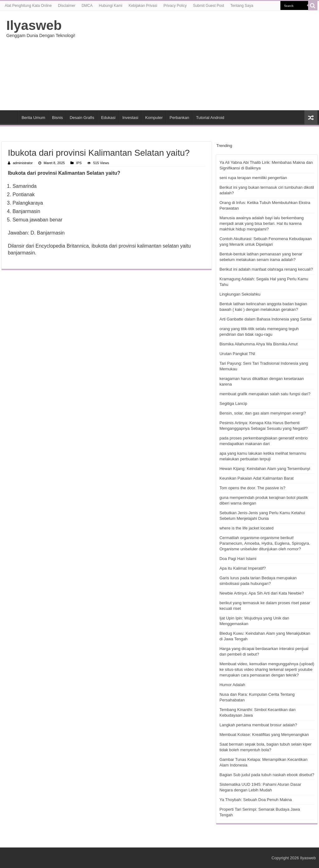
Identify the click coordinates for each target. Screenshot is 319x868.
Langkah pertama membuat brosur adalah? (258, 725)
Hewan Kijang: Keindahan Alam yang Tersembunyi (265, 469)
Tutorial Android (210, 118)
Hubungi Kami (110, 6)
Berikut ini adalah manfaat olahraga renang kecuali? (266, 269)
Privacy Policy (175, 6)
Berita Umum (33, 118)
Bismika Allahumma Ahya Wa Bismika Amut (258, 344)
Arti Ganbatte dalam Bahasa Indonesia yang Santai (265, 319)
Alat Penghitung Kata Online (28, 6)
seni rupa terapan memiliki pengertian (253, 178)
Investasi (130, 118)
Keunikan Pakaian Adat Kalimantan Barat (256, 478)
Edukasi (108, 118)
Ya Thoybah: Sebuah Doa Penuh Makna (255, 800)
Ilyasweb (34, 25)
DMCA (87, 6)
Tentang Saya (242, 6)
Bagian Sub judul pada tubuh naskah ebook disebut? (267, 775)
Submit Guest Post (208, 6)
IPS (79, 163)
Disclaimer (67, 6)
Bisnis (57, 118)
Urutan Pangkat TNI (237, 354)
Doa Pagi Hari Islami (238, 559)
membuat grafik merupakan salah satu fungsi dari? (265, 394)
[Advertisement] (199, 60)
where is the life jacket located (246, 528)
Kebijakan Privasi (143, 6)
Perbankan (179, 118)
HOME (10, 117)
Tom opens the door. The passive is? (252, 488)
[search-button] (313, 6)
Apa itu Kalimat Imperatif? (243, 568)
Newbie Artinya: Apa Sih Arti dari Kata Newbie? (262, 593)
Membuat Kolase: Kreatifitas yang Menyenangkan (264, 735)
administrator (23, 163)
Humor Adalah (232, 685)
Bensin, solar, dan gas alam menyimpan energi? (263, 413)
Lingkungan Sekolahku (240, 294)
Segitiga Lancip (233, 403)
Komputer (154, 118)
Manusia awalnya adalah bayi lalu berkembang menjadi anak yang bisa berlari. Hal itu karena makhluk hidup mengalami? (261, 223)
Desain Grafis (82, 118)
